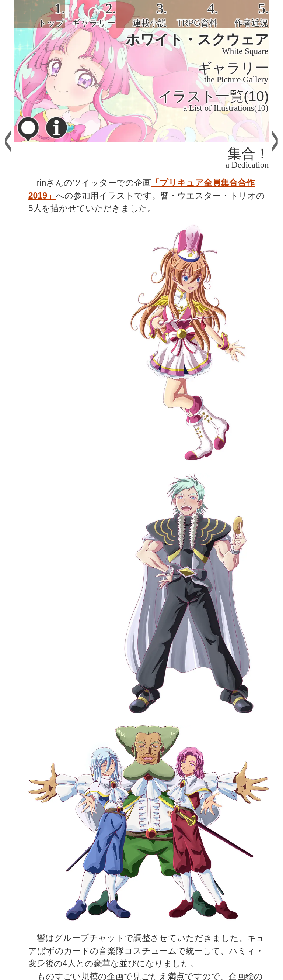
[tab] (39, 14)
